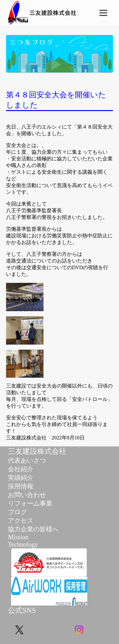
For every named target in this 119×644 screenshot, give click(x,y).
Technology (23, 544)
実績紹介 (21, 478)
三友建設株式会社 (37, 451)
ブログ (17, 512)
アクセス (21, 521)
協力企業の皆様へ (33, 529)
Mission (18, 537)
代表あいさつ (27, 460)
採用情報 (21, 486)
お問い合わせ (27, 495)
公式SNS (22, 610)
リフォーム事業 (30, 503)
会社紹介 (21, 469)
